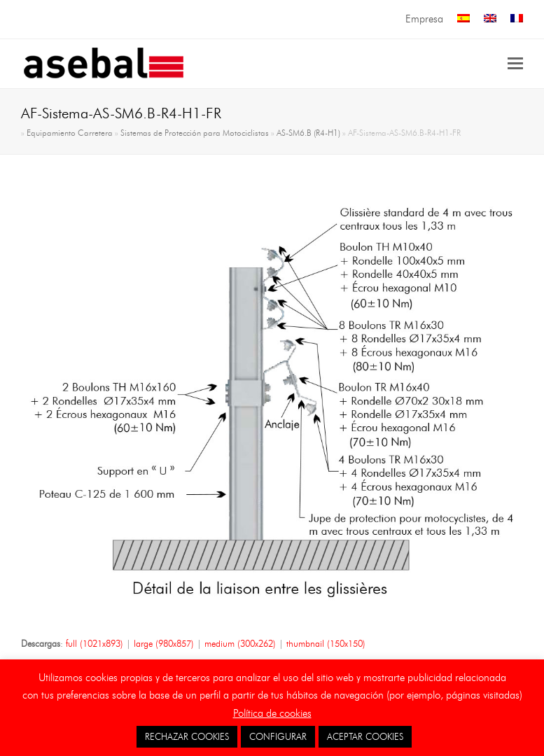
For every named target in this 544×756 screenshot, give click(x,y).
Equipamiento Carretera (70, 133)
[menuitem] (463, 19)
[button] (515, 64)
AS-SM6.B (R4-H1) (308, 133)
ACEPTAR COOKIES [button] (365, 736)
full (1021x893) (95, 643)
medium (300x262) (240, 643)
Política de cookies (272, 713)
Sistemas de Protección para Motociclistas (195, 133)
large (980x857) (164, 643)
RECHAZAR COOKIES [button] (187, 736)
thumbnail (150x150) (326, 643)
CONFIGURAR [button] (278, 736)
